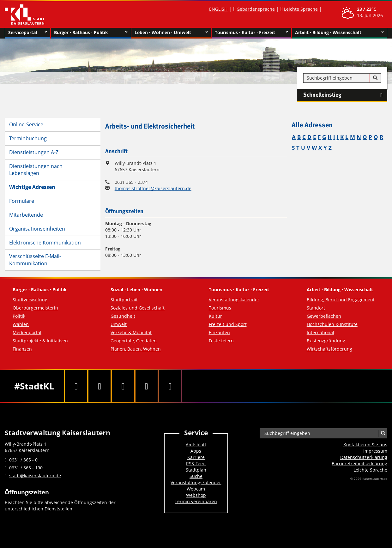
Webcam (196, 489)
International (320, 332)
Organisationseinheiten (37, 229)
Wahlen (21, 324)
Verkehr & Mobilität (131, 332)
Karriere (196, 457)
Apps (196, 451)
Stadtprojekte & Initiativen (40, 341)
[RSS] (170, 386)
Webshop (196, 495)
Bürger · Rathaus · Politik (91, 33)
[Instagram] (147, 386)
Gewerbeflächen (324, 316)
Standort (316, 308)
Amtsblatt (196, 445)
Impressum (375, 451)
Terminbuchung (28, 138)
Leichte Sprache (301, 9)
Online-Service (26, 124)
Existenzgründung (326, 341)
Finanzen (22, 349)
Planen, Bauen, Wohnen (136, 349)
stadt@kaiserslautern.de (35, 476)
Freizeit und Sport (228, 324)
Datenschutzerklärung (364, 457)
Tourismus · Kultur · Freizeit (251, 33)
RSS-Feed (196, 464)
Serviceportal (28, 33)
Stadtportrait (124, 300)
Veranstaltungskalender (234, 300)
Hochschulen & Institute (332, 324)
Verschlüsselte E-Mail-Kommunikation (35, 260)
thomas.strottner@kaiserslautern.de (153, 188)
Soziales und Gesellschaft (138, 308)
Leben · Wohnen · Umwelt (171, 33)
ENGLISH (218, 9)
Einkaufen (219, 332)
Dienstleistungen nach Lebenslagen (36, 170)
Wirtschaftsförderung (329, 349)
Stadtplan (196, 470)
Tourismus (220, 308)
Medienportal (27, 332)
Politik (19, 316)
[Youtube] (123, 386)
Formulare (22, 201)
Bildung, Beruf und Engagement (341, 300)
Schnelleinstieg (345, 95)
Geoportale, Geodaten (134, 341)
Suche (196, 476)
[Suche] (375, 78)
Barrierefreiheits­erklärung (359, 464)
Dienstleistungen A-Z (34, 152)
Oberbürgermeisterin (35, 308)
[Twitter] (100, 386)
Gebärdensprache (256, 9)
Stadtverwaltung (30, 300)
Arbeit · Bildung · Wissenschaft (339, 33)
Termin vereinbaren (196, 501)
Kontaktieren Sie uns (365, 445)
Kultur (215, 316)
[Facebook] (76, 386)
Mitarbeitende (26, 215)
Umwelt (119, 324)
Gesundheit (123, 316)
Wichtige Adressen (32, 187)
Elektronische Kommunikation (45, 243)
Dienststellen (58, 509)
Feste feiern (221, 341)
